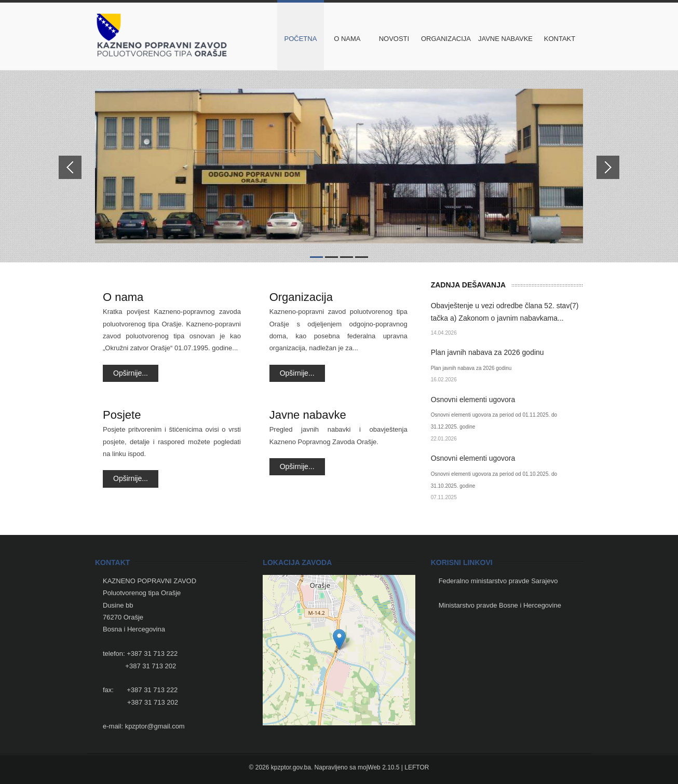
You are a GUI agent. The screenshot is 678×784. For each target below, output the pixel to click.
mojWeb (369, 767)
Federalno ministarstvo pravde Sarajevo (498, 581)
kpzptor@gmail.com (155, 726)
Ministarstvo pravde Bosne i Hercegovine (500, 605)
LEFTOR (417, 767)
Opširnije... (131, 373)
